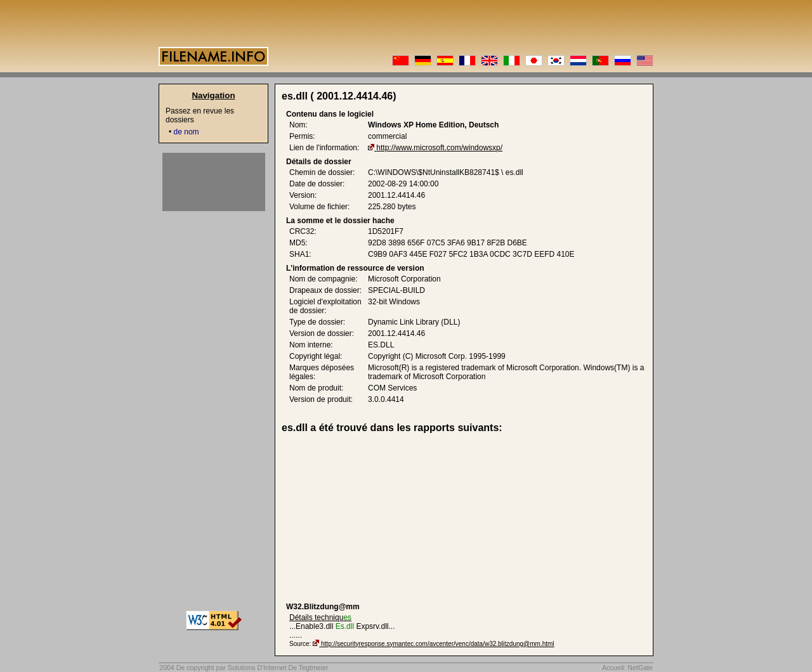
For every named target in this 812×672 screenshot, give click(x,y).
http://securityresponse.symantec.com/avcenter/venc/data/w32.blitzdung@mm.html (438, 644)
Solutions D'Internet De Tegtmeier (278, 668)
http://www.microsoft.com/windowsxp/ (439, 148)
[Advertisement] (384, 518)
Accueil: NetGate (627, 668)
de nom (187, 132)
